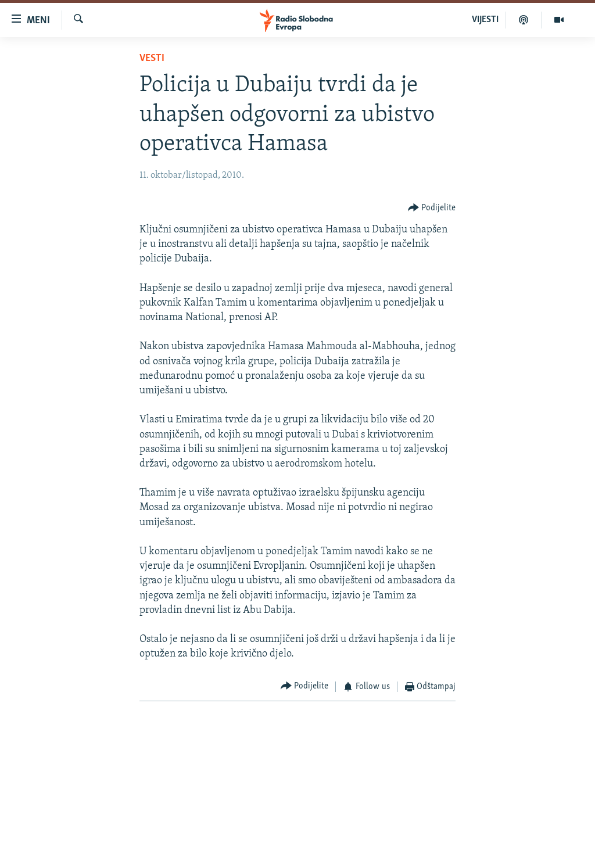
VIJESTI (485, 20)
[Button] (432, 208)
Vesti (152, 58)
